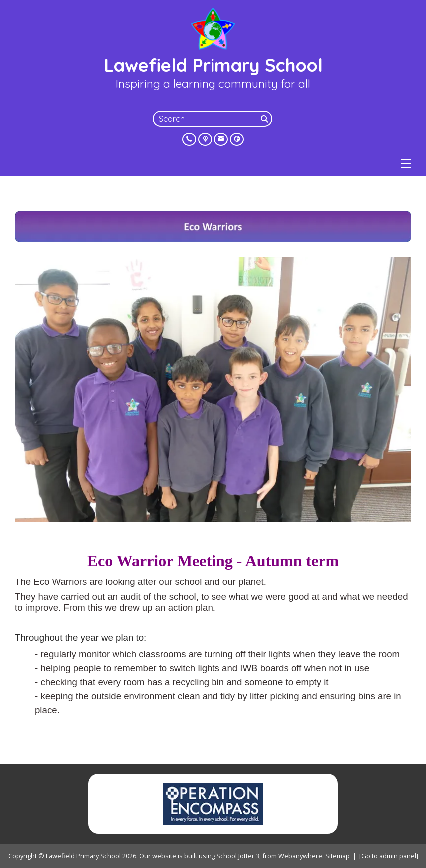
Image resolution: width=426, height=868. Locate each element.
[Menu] (406, 164)
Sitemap (337, 856)
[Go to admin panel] (389, 856)
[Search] (265, 119)
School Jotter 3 (238, 856)
